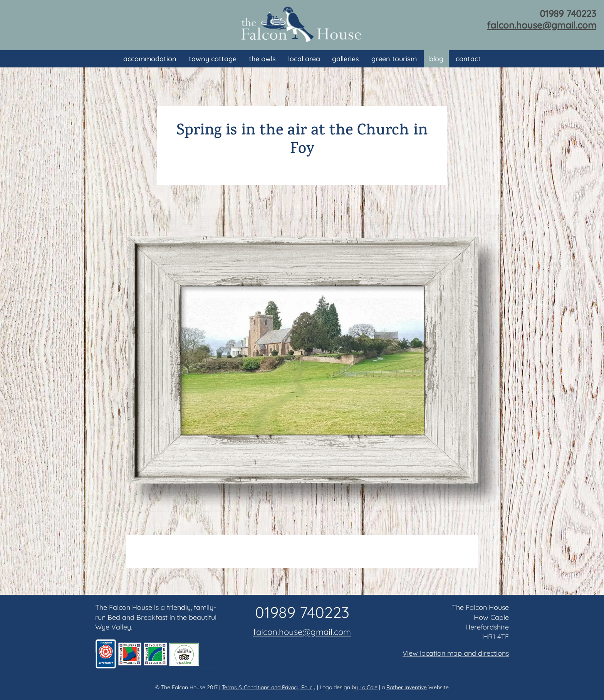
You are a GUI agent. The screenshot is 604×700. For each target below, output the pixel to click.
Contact (468, 59)
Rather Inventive (407, 687)
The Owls (262, 59)
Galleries (346, 59)
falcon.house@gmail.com (542, 25)
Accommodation (150, 59)
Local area (304, 59)
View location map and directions (456, 653)
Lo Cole (368, 687)
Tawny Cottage (213, 59)
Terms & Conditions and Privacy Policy (269, 687)
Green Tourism (394, 59)
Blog (436, 59)
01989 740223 (568, 13)
